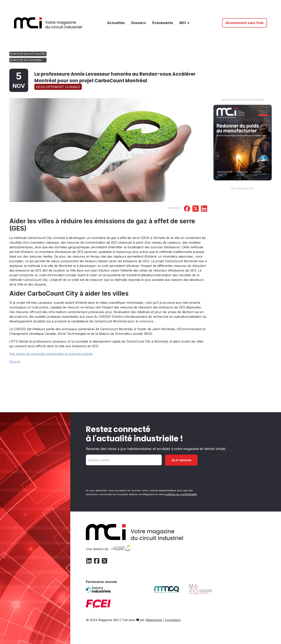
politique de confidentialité (181, 494)
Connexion (173, 620)
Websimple (154, 620)
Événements (163, 23)
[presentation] (115, 478)
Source (15, 362)
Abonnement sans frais (245, 23)
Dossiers (139, 23)
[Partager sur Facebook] (187, 209)
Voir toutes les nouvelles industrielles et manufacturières (51, 354)
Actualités (116, 23)
